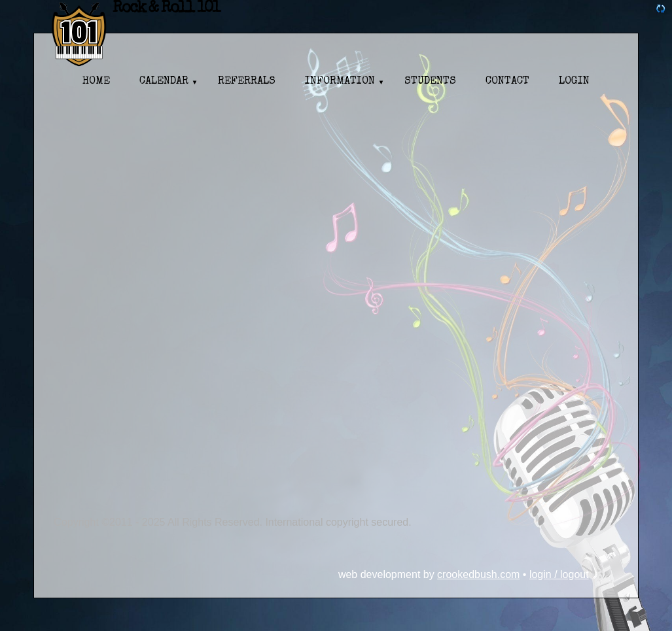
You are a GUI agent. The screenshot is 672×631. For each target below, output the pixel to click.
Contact (507, 82)
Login (574, 82)
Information (340, 82)
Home (96, 82)
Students (430, 82)
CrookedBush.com (478, 574)
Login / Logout (559, 574)
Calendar (164, 82)
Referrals (247, 82)
